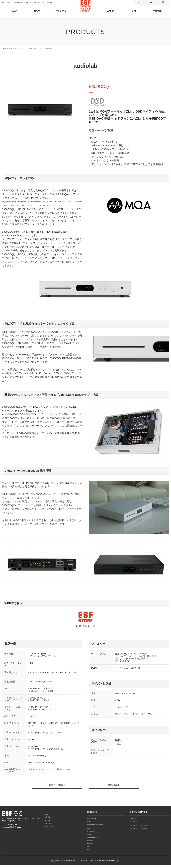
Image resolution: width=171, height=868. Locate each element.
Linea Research (94, 840)
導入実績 (48, 824)
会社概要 (48, 827)
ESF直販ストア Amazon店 (141, 832)
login (120, 863)
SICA (89, 852)
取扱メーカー (93, 822)
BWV (89, 825)
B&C (89, 849)
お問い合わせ (50, 830)
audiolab (28, 49)
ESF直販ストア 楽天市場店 (141, 829)
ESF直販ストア (136, 825)
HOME (14, 12)
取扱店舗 (133, 822)
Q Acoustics (92, 835)
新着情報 (48, 821)
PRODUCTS (61, 12)
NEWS (37, 12)
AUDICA (91, 846)
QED (89, 832)
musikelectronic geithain (97, 828)
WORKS (111, 12)
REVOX (90, 838)
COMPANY (157, 12)
